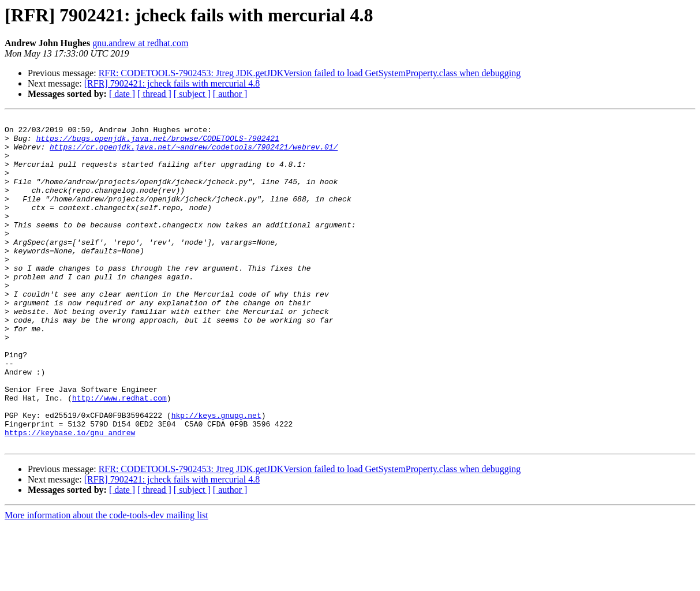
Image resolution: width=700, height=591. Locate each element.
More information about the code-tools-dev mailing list (106, 581)
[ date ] (122, 94)
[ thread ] (154, 94)
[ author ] (230, 94)
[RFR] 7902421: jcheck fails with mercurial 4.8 (172, 83)
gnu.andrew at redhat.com (140, 43)
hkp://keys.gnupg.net (216, 476)
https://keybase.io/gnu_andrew (70, 496)
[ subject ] (192, 94)
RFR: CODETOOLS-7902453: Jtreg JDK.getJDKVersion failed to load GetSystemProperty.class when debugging (310, 73)
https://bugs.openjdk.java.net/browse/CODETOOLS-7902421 (158, 143)
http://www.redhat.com (119, 455)
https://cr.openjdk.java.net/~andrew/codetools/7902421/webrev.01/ (194, 154)
